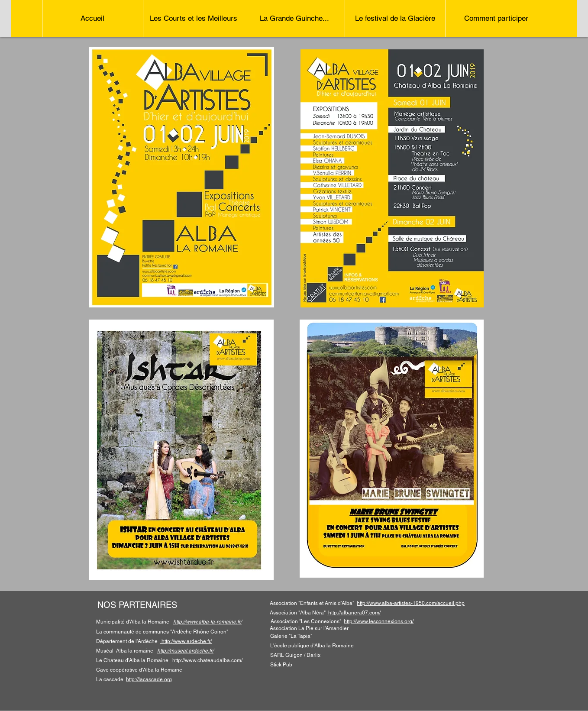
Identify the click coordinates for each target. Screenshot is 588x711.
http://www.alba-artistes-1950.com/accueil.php (411, 603)
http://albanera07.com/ (354, 613)
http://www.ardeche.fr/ (187, 641)
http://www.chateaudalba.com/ (207, 660)
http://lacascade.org (149, 679)
